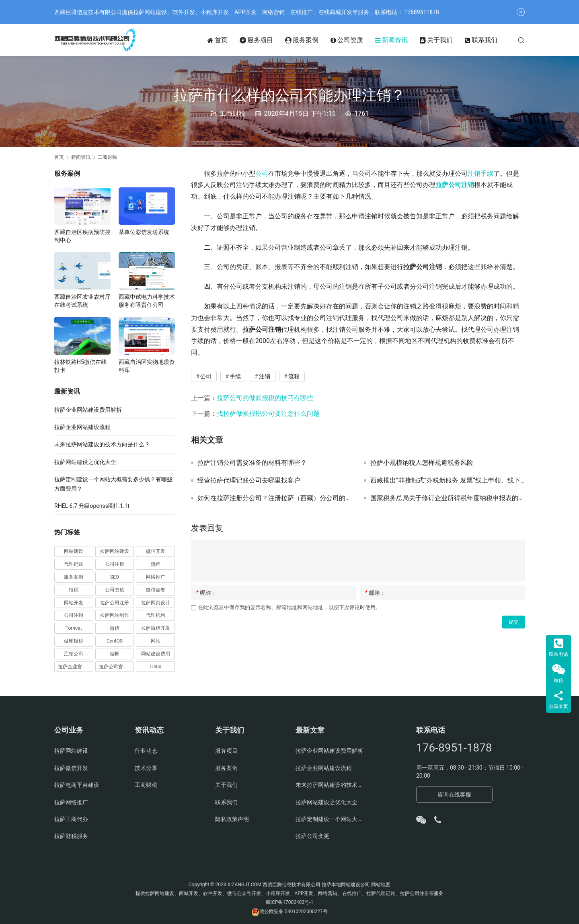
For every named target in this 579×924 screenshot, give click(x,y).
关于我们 (436, 40)
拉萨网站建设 (115, 551)
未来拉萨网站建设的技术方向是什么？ (102, 444)
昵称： (206, 593)
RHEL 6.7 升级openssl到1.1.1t (92, 506)
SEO (115, 577)
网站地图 (381, 885)
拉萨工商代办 (71, 819)
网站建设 (74, 551)
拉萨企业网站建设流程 (82, 427)
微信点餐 (156, 590)
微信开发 (156, 551)
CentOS (115, 641)
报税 (74, 590)
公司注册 (115, 564)
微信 (115, 628)
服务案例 (302, 40)
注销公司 (74, 654)
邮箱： (375, 593)
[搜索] (521, 40)
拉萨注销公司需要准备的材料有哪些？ (252, 463)
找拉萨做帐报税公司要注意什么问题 (268, 414)
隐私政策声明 (232, 819)
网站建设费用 (156, 654)
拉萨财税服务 (71, 836)
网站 (156, 641)
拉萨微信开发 (156, 628)
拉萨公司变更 (312, 836)
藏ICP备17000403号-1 (290, 902)
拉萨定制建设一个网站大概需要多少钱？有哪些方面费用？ (330, 819)
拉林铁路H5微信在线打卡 (80, 366)
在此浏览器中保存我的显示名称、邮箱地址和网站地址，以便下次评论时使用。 (289, 607)
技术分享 (146, 768)
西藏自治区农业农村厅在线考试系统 (82, 301)
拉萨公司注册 (115, 603)
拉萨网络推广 (71, 802)
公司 (262, 174)
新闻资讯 (391, 40)
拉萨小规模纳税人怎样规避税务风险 (422, 463)
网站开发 (74, 603)
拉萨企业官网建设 (76, 667)
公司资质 (347, 40)
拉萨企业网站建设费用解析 (88, 410)
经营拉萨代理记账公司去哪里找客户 (249, 480)
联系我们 (481, 40)
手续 (487, 174)
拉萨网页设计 (156, 603)
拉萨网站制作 (115, 615)
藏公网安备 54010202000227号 (293, 912)
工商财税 (232, 114)
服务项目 (256, 40)
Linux (155, 667)
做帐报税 (74, 641)
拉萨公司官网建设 (117, 667)
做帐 (115, 654)
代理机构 (156, 615)
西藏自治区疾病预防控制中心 (82, 236)
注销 (474, 174)
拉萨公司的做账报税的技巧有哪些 (265, 398)
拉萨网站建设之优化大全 (85, 462)
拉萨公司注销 (455, 185)
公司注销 (74, 615)
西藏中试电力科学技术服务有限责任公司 (147, 301)
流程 (294, 376)
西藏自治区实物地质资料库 (147, 366)
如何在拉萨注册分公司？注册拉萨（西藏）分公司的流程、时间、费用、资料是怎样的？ (275, 498)
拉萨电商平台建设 (77, 785)
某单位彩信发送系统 (144, 232)
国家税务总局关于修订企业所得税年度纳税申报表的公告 (448, 498)
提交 (513, 622)
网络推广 (156, 577)
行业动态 (146, 751)
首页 (218, 40)
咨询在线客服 (454, 795)
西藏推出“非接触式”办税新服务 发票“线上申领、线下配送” (448, 480)
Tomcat (74, 628)
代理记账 (74, 564)
